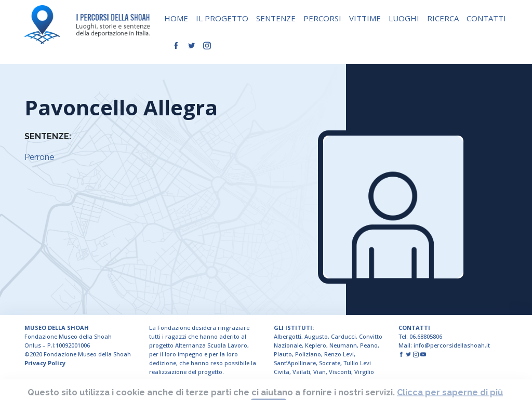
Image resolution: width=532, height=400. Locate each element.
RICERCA (443, 18)
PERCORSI (322, 18)
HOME (176, 18)
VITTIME (365, 18)
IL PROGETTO (222, 18)
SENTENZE (276, 18)
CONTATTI (486, 18)
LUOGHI (404, 18)
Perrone (39, 157)
